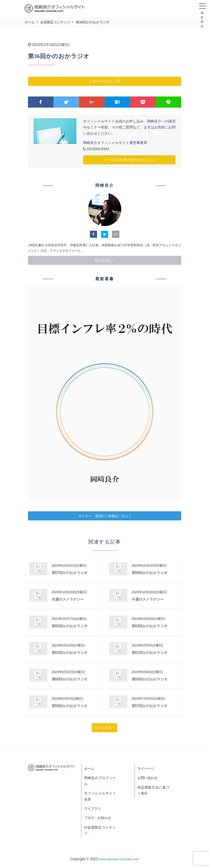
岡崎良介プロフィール (100, 782)
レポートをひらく (104, 81)
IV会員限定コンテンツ (100, 832)
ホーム (90, 769)
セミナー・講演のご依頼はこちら (104, 516)
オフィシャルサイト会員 (100, 797)
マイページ (146, 769)
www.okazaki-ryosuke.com (119, 861)
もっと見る (104, 728)
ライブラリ (93, 810)
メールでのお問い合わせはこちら (129, 160)
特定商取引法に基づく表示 (153, 791)
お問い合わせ (148, 778)
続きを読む (104, 260)
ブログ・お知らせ (98, 820)
